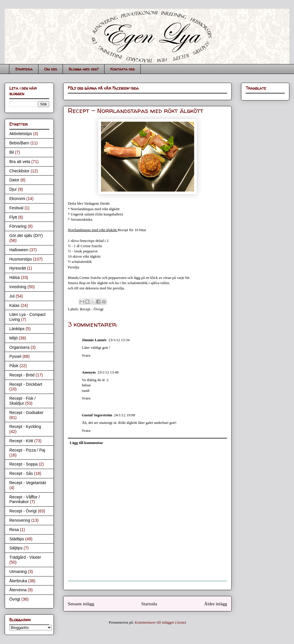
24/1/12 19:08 (124, 415)
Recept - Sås (21, 473)
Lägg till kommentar (87, 443)
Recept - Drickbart (26, 384)
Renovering (20, 520)
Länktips (17, 329)
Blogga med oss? (84, 69)
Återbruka (18, 581)
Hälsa (15, 277)
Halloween (19, 250)
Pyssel (15, 356)
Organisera (19, 347)
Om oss (51, 69)
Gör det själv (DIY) (26, 236)
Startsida (24, 69)
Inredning (18, 287)
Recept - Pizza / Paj (27, 450)
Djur (13, 189)
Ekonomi (17, 199)
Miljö (14, 338)
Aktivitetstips (21, 134)
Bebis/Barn (19, 143)
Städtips (17, 539)
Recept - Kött (21, 441)
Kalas (14, 305)
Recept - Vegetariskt (28, 483)
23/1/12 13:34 (119, 340)
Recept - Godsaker (26, 413)
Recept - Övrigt (92, 309)
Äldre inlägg (216, 604)
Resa (14, 530)
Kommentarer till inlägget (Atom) (161, 622)
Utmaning (18, 572)
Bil (12, 152)
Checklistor (19, 171)
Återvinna (18, 590)
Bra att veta (20, 162)
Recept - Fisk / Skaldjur (22, 401)
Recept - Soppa (23, 464)
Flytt (13, 217)
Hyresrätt (18, 268)
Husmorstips (21, 259)
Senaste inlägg (81, 604)
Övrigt (15, 599)
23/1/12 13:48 (108, 372)
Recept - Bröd (22, 375)
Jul (12, 296)
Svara (86, 355)
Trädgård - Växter (25, 557)
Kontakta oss (123, 69)
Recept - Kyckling (25, 427)
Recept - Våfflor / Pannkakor (25, 499)
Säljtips (16, 548)
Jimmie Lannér (94, 340)
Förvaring (18, 226)
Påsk (14, 366)
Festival (16, 208)
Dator (14, 180)
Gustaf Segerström (97, 415)
